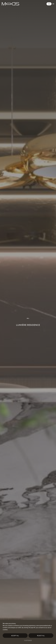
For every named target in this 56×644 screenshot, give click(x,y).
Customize (28, 640)
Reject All (41, 636)
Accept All (15, 636)
